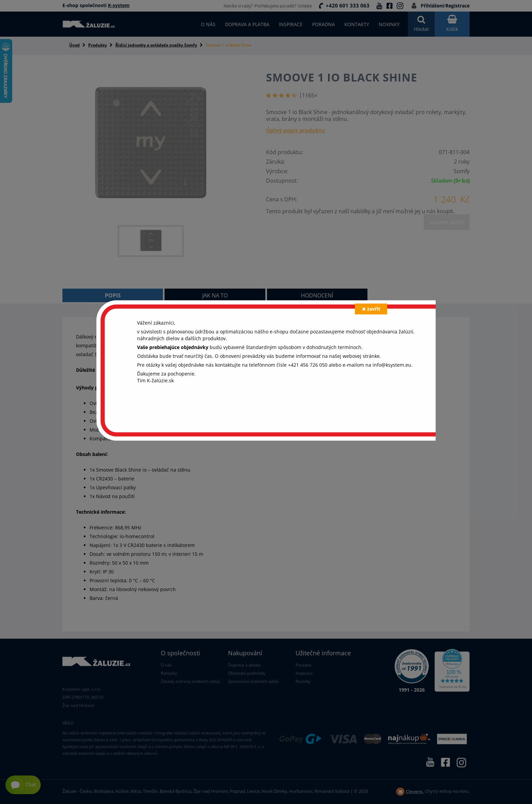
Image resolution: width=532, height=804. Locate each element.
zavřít (371, 309)
